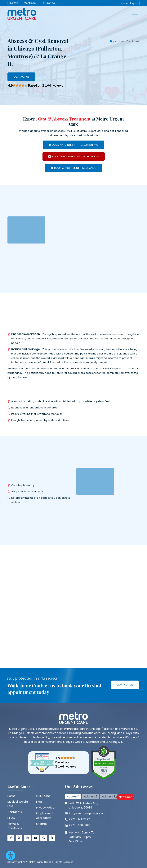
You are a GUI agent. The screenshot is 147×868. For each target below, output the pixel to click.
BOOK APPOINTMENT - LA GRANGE (73, 168)
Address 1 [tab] (73, 796)
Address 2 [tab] (91, 796)
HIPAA (11, 818)
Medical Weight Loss (18, 804)
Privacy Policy (45, 808)
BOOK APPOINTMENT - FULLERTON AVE (73, 145)
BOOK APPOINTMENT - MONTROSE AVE (74, 156)
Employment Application (45, 816)
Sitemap (42, 824)
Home (11, 796)
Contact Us (21, 77)
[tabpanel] (102, 822)
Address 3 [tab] (110, 797)
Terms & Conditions (15, 826)
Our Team (43, 796)
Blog (39, 802)
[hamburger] (135, 14)
